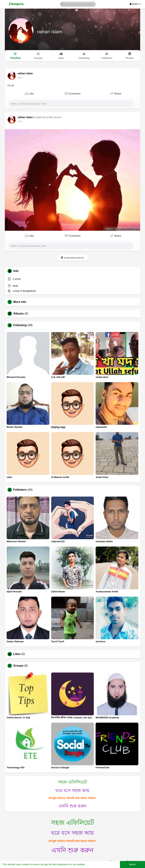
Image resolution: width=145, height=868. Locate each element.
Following (20, 325)
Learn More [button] (92, 864)
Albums (19, 314)
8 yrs (20, 78)
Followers (20, 490)
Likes (17, 654)
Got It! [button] (132, 864)
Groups (18, 666)
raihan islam (50, 32)
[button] (78, 4)
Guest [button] (135, 4)
